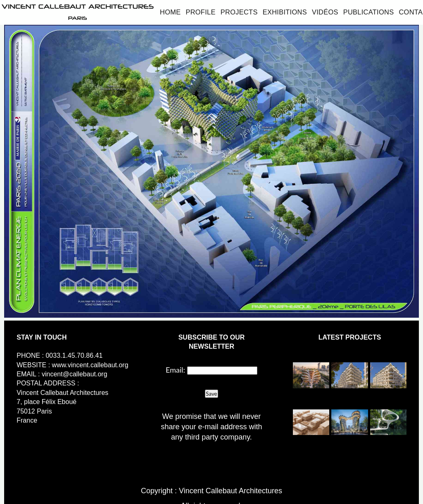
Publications (369, 12)
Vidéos (325, 12)
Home (170, 12)
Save (211, 394)
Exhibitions (285, 12)
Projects (239, 12)
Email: (175, 370)
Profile (200, 12)
